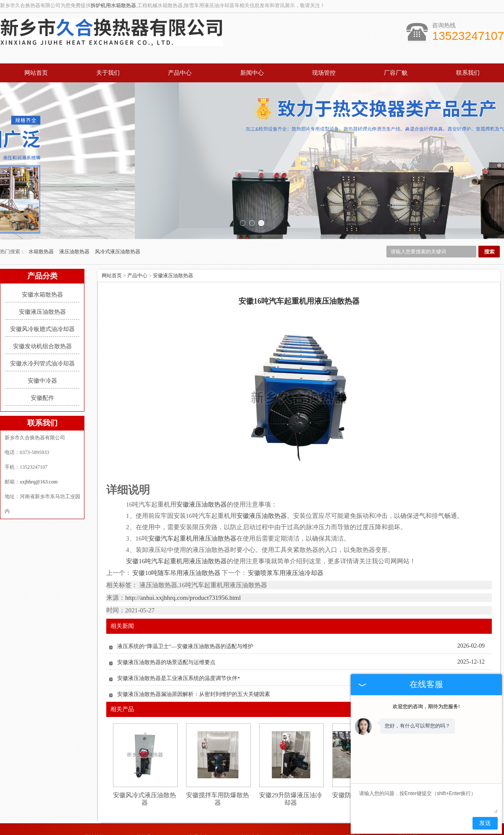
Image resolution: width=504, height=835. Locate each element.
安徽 (274, 832)
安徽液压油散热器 (42, 273)
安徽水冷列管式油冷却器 (42, 325)
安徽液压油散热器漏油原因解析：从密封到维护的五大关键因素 (194, 656)
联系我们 (468, 73)
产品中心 (180, 73)
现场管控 (324, 73)
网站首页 (36, 73)
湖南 (308, 832)
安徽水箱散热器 (42, 256)
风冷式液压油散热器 (118, 213)
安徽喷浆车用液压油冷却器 (285, 535)
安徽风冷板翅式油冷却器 (42, 290)
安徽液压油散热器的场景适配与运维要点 (166, 624)
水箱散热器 (42, 213)
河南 (229, 832)
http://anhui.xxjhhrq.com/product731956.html (183, 559)
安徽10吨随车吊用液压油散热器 (177, 535)
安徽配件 (42, 359)
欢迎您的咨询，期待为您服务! (426, 706)
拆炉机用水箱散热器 (113, 5)
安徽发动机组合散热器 (42, 308)
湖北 (263, 832)
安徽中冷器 (42, 342)
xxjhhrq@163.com (39, 443)
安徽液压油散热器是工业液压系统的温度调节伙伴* (179, 640)
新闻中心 (252, 73)
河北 (240, 832)
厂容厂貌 (396, 73)
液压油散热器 (75, 213)
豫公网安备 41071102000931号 (252, 826)
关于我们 (108, 73)
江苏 (286, 832)
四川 (297, 832)
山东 (252, 832)
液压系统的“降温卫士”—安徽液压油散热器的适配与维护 (185, 608)
